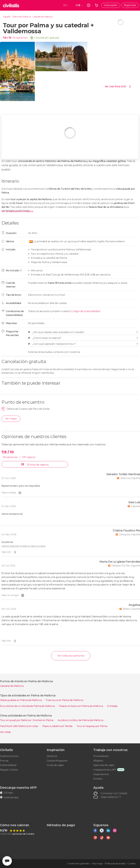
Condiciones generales (78, 864)
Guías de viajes (55, 765)
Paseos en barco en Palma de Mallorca (81, 706)
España (7, 17)
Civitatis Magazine (57, 761)
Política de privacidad (115, 864)
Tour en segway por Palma (92, 726)
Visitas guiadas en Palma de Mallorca (21, 700)
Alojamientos (101, 774)
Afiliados (98, 761)
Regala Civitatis (9, 770)
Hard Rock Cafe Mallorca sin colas (19, 726)
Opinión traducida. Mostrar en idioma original (23, 546)
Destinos (52, 756)
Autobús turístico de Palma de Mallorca (81, 720)
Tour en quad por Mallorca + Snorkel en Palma (27, 720)
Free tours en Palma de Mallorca (65, 700)
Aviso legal (97, 864)
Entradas (112, 706)
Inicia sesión (111, 5)
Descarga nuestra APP (18, 788)
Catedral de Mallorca (43, 17)
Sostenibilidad (8, 765)
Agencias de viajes (104, 765)
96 (14, 38)
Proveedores (101, 756)
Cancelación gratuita (47, 38)
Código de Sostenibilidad (85, 311)
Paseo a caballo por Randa (58, 726)
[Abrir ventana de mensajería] (7, 861)
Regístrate (130, 5)
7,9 (7, 38)
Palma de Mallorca (21, 17)
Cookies (132, 864)
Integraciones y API (105, 770)
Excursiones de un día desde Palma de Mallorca (28, 706)
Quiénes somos (9, 756)
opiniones (22, 38)
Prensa (4, 761)
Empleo (98, 779)
